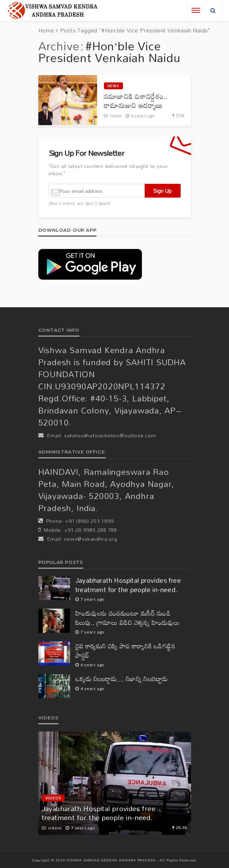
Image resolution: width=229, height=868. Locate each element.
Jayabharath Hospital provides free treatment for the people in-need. (128, 585)
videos (53, 798)
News (113, 86)
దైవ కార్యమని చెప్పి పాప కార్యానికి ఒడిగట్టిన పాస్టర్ (126, 651)
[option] (115, 783)
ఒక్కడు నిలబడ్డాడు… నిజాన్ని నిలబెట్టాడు (122, 679)
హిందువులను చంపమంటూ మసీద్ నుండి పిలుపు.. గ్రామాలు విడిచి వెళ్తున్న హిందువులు (128, 618)
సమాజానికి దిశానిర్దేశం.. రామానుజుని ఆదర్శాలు (136, 101)
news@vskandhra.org (91, 539)
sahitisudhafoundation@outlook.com (110, 435)
